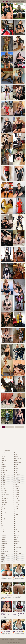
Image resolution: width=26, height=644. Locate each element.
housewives (4, 552)
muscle (16, 469)
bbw (2, 463)
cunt (2, 506)
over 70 (16, 496)
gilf (2, 530)
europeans (4, 518)
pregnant (16, 504)
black (3, 476)
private (16, 506)
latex (3, 559)
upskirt (16, 550)
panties (16, 498)
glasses (3, 534)
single (16, 526)
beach (3, 465)
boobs (3, 482)
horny (3, 548)
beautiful (4, 467)
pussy (16, 508)
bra (2, 486)
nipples (16, 473)
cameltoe (4, 490)
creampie (4, 502)
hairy (3, 540)
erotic (3, 516)
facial (3, 520)
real (15, 510)
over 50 (16, 492)
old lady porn (17, 480)
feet (2, 524)
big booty (4, 471)
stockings (17, 536)
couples (3, 500)
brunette (3, 488)
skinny (16, 528)
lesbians (16, 455)
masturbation (17, 459)
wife (15, 559)
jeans (3, 557)
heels (3, 546)
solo (15, 534)
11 (16, 427)
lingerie (16, 457)
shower (16, 524)
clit (2, 496)
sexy (15, 520)
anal (2, 455)
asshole (3, 461)
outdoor (16, 486)
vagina (16, 552)
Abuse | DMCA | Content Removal (9, 639)
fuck (2, 528)
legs (15, 453)
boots (3, 484)
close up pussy (5, 498)
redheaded (17, 512)
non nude (17, 475)
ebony (3, 514)
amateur (3, 453)
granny (3, 538)
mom (15, 467)
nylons (16, 478)
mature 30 (17, 488)
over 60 (16, 494)
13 (23, 427)
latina (3, 561)
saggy (16, 514)
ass (2, 459)
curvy (3, 508)
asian (3, 457)
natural (16, 471)
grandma (4, 536)
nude (15, 476)
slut (15, 530)
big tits (3, 473)
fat (2, 522)
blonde (3, 478)
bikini (3, 475)
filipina (3, 526)
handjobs (4, 544)
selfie (16, 516)
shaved (16, 522)
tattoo (16, 538)
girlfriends (4, 532)
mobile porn (17, 463)
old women (17, 482)
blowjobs (4, 480)
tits (15, 546)
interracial (4, 555)
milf (15, 461)
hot (2, 550)
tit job (16, 544)
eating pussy (5, 512)
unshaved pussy (18, 548)
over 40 (16, 490)
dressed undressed (6, 510)
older (15, 484)
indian (3, 554)
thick (15, 540)
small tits (16, 532)
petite (16, 502)
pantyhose (17, 500)
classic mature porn (6, 494)
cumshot (4, 504)
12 (19, 427)
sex (15, 518)
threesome (17, 542)
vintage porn (17, 554)
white (16, 557)
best (2, 469)
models (16, 465)
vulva (16, 555)
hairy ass (4, 542)
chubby (3, 492)
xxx (15, 561)
